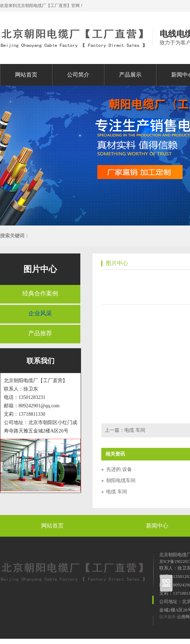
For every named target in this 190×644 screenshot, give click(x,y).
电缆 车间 (135, 430)
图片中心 (40, 269)
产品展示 (130, 75)
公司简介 (78, 75)
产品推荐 (40, 333)
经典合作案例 (40, 294)
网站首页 (26, 75)
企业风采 (40, 313)
